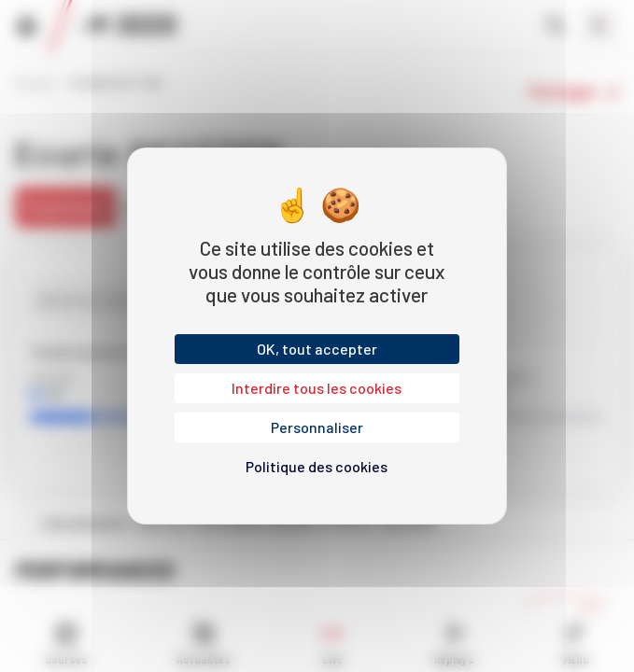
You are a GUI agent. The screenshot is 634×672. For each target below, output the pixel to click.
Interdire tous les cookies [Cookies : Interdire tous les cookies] (317, 388)
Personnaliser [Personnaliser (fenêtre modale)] (317, 427)
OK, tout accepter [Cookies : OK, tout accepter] (317, 349)
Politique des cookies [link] (317, 466)
